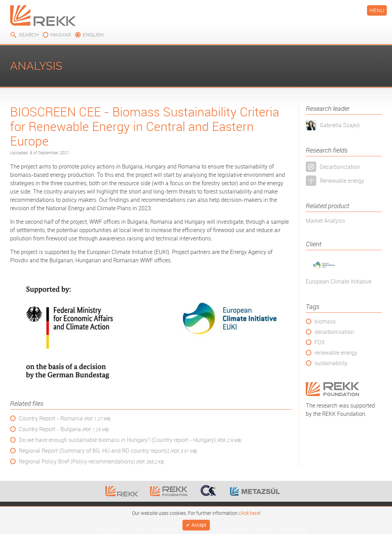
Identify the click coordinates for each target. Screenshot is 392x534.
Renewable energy (342, 181)
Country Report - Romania (65, 418)
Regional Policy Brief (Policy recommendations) (92, 462)
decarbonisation (334, 332)
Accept (199, 524)
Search (29, 35)
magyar (61, 35)
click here (249, 512)
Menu (377, 10)
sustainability (331, 363)
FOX (320, 342)
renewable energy (336, 353)
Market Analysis (325, 221)
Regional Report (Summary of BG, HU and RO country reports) (108, 451)
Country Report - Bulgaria (64, 429)
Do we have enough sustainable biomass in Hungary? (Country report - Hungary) (130, 440)
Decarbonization (340, 167)
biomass (325, 321)
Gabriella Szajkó (340, 125)
